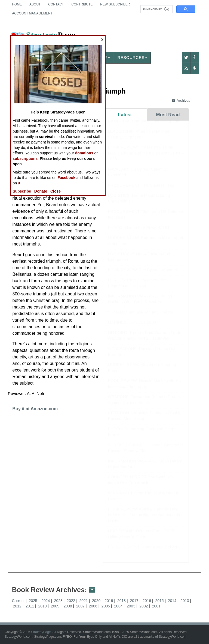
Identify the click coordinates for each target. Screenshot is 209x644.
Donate (41, 191)
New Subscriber (115, 4)
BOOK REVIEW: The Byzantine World (142, 275)
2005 (106, 606)
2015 (160, 601)
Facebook (66, 178)
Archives (181, 101)
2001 (156, 606)
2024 (46, 601)
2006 (93, 606)
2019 (110, 601)
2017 (135, 601)
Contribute (82, 4)
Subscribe (22, 191)
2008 (68, 606)
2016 (147, 601)
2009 (56, 606)
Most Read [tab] (168, 115)
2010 (43, 606)
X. (20, 183)
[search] (156, 9)
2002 (144, 606)
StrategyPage (41, 632)
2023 (59, 601)
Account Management (32, 13)
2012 (18, 606)
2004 (119, 606)
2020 (97, 601)
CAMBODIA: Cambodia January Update (144, 126)
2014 (173, 601)
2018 (122, 601)
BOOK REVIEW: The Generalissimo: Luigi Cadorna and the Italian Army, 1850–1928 (146, 158)
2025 (34, 601)
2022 (71, 601)
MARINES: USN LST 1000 (132, 327)
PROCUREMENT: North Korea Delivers (144, 552)
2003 (132, 606)
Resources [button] (132, 57)
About (35, 4)
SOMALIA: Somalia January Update (140, 317)
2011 (30, 606)
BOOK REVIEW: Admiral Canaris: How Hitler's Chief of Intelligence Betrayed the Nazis (145, 520)
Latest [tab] (125, 115)
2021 (84, 601)
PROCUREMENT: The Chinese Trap (141, 191)
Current (18, 601)
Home (17, 4)
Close (56, 191)
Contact (56, 4)
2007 (81, 606)
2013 (185, 601)
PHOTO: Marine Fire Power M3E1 (139, 233)
